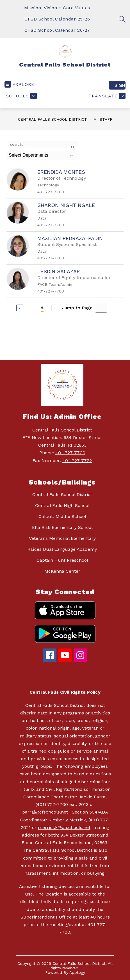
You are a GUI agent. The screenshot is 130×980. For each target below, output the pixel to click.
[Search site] (122, 19)
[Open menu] (19, 84)
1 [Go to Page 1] (32, 308)
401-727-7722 (77, 461)
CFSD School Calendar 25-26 (57, 19)
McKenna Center (62, 571)
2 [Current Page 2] (42, 308)
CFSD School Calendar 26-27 (57, 30)
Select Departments (28, 155)
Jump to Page (77, 308)
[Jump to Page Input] (101, 308)
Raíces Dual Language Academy (62, 549)
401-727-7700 (70, 453)
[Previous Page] (20, 308)
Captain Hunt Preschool (62, 560)
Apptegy (77, 972)
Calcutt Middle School (62, 516)
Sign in (120, 85)
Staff (106, 119)
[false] (43, 145)
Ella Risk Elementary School (62, 527)
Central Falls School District (53, 119)
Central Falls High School (62, 505)
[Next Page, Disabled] (55, 308)
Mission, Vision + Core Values (57, 8)
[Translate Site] (106, 96)
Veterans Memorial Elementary (62, 538)
